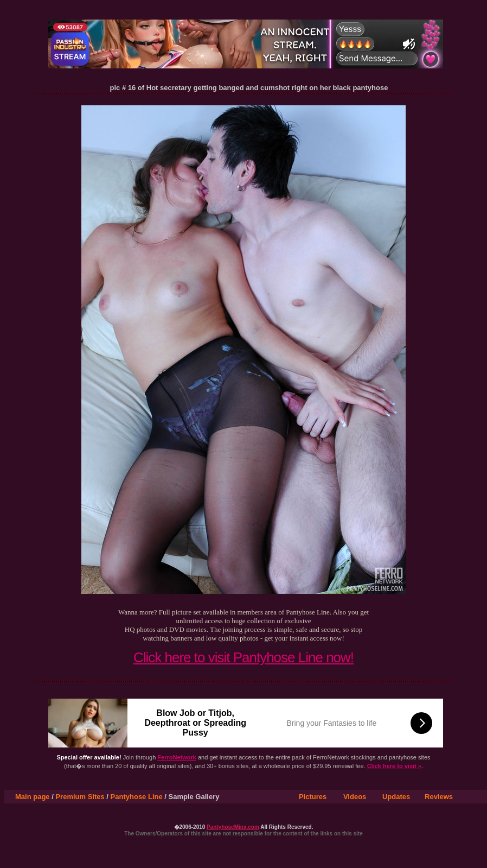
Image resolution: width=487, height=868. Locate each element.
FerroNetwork (177, 757)
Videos (355, 797)
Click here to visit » (394, 766)
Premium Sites (80, 797)
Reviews (439, 797)
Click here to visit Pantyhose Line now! (243, 657)
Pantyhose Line (137, 797)
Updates (396, 797)
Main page (33, 797)
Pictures (313, 797)
